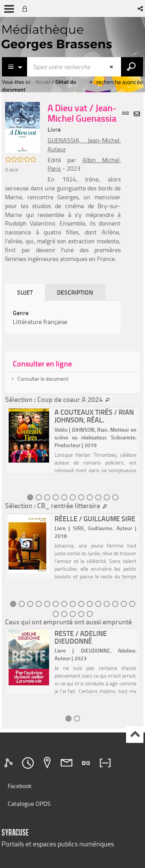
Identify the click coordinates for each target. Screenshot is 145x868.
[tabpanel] (63, 317)
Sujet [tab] (25, 292)
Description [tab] (75, 292)
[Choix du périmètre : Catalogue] (15, 67)
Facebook (20, 786)
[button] (141, 8)
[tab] (10, 763)
